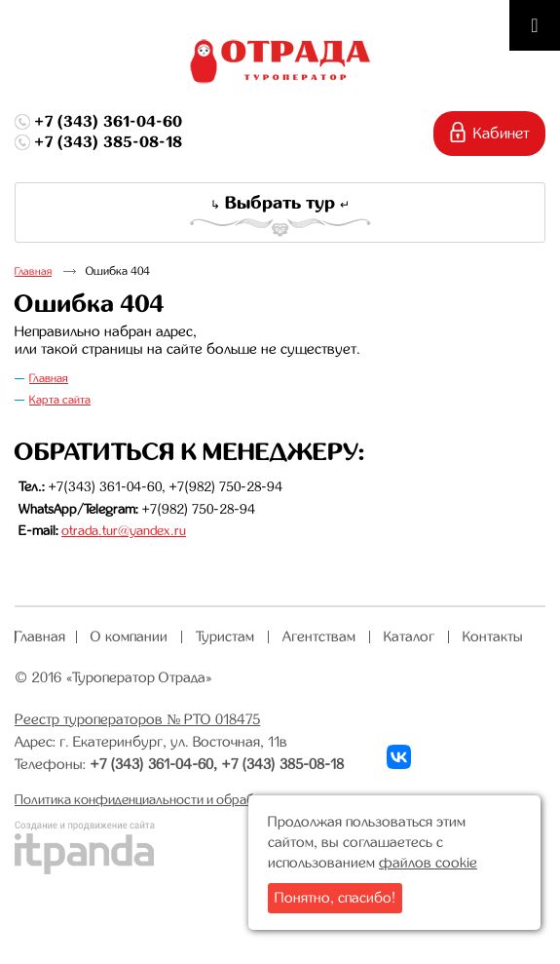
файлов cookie (428, 863)
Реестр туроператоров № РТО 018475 (137, 719)
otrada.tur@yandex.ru (124, 530)
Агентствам (319, 636)
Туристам (225, 636)
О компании (129, 636)
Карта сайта (60, 400)
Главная (33, 271)
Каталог (409, 636)
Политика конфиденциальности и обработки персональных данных (215, 799)
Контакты (493, 636)
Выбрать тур (280, 203)
